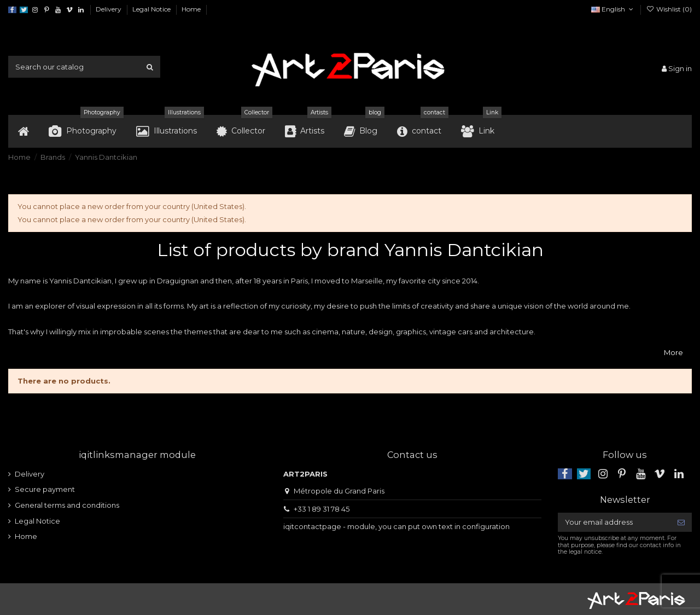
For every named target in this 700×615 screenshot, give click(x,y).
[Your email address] (614, 522)
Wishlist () (669, 9)
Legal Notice (152, 9)
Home (191, 9)
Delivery (109, 9)
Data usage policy (254, 9)
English (613, 9)
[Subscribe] (681, 522)
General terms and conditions (67, 505)
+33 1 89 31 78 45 (322, 509)
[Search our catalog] (150, 67)
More (673, 352)
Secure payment (45, 489)
